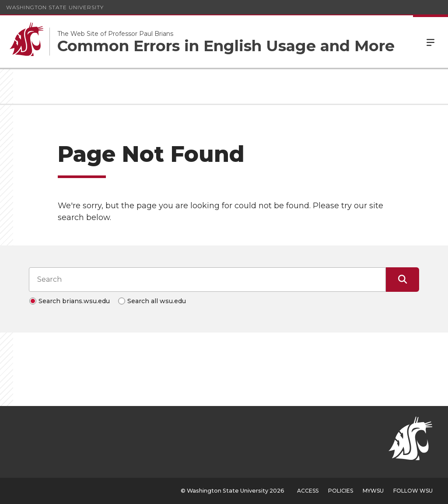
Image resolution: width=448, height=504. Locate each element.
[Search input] (207, 280)
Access (308, 491)
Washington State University (55, 7)
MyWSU (373, 491)
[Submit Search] (402, 280)
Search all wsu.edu (157, 301)
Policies (341, 491)
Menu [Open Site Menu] (430, 42)
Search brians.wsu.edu (74, 301)
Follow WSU (413, 491)
